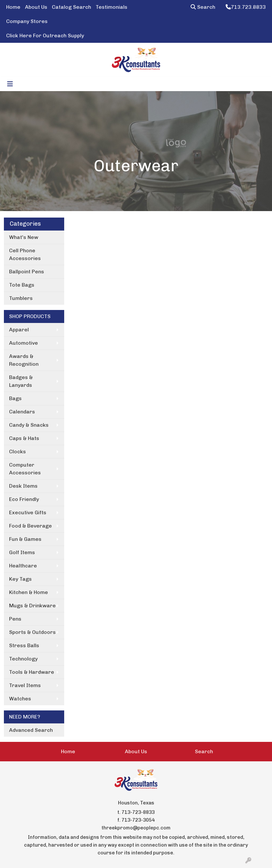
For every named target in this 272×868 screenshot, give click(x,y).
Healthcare (23, 566)
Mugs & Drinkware (32, 606)
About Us (36, 7)
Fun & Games (25, 539)
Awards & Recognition (24, 360)
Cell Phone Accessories (25, 254)
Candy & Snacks (29, 425)
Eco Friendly (24, 499)
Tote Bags (22, 285)
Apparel (19, 330)
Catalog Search (71, 7)
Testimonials (112, 7)
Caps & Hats (24, 438)
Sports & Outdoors (32, 632)
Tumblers (21, 298)
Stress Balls (24, 645)
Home (13, 7)
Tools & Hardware (32, 672)
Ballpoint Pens (27, 272)
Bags (15, 398)
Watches (20, 699)
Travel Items (25, 685)
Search (203, 7)
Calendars (22, 412)
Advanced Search (31, 730)
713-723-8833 (138, 812)
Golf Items (22, 552)
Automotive (24, 343)
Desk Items (23, 486)
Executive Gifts (28, 512)
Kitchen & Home (29, 592)
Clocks (18, 452)
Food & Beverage (30, 526)
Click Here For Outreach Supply (45, 36)
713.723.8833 (246, 7)
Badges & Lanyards (21, 381)
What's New (24, 237)
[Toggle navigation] (10, 84)
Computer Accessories (25, 469)
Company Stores (27, 21)
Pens (15, 619)
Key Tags (20, 579)
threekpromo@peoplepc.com (136, 828)
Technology (23, 659)
